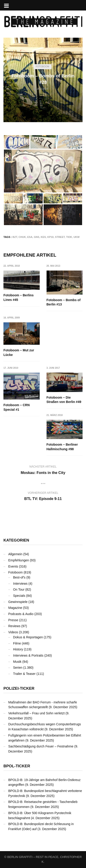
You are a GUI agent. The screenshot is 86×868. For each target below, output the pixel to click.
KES (43, 237)
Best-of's (19, 577)
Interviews (20, 584)
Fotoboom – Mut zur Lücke (19, 352)
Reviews (14, 626)
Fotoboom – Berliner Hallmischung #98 (62, 447)
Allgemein (15, 554)
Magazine (15, 608)
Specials (19, 596)
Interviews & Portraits (28, 655)
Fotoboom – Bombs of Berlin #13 (64, 302)
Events (13, 566)
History (18, 649)
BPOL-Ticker (17, 766)
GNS (36, 237)
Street (60, 237)
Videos (13, 632)
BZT (15, 237)
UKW (77, 237)
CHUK (22, 237)
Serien (18, 668)
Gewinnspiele (18, 602)
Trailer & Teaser (24, 674)
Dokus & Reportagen (28, 637)
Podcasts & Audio (21, 614)
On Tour (19, 589)
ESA (30, 237)
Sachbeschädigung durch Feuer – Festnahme (41, 746)
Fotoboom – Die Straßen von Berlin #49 (64, 400)
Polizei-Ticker (19, 688)
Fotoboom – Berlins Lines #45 (18, 297)
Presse (13, 620)
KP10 (50, 237)
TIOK (69, 237)
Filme (17, 643)
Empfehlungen (19, 560)
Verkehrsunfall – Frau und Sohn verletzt (36, 713)
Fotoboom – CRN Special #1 (17, 407)
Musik (17, 662)
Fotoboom (42, 67)
